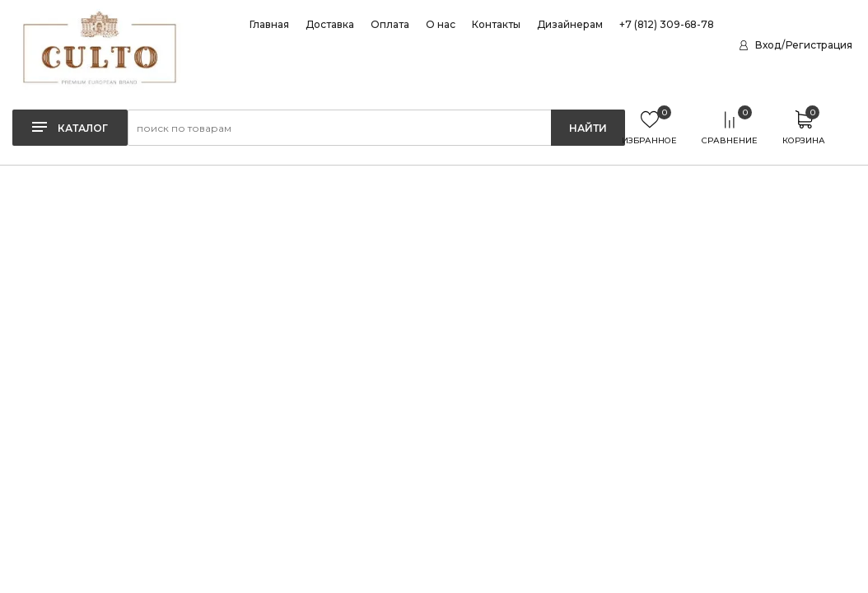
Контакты (496, 25)
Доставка (330, 25)
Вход (768, 45)
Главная (269, 25)
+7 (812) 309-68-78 (667, 25)
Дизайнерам (570, 25)
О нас (441, 25)
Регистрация (819, 45)
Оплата (390, 25)
